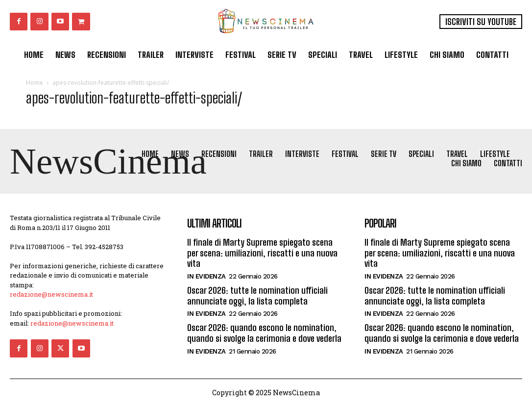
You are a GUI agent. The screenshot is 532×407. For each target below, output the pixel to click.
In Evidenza (206, 276)
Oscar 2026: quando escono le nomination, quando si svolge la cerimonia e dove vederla (264, 333)
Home (35, 83)
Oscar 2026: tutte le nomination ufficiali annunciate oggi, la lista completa (257, 296)
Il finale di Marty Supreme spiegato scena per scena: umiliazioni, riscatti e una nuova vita (262, 253)
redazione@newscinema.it (51, 295)
